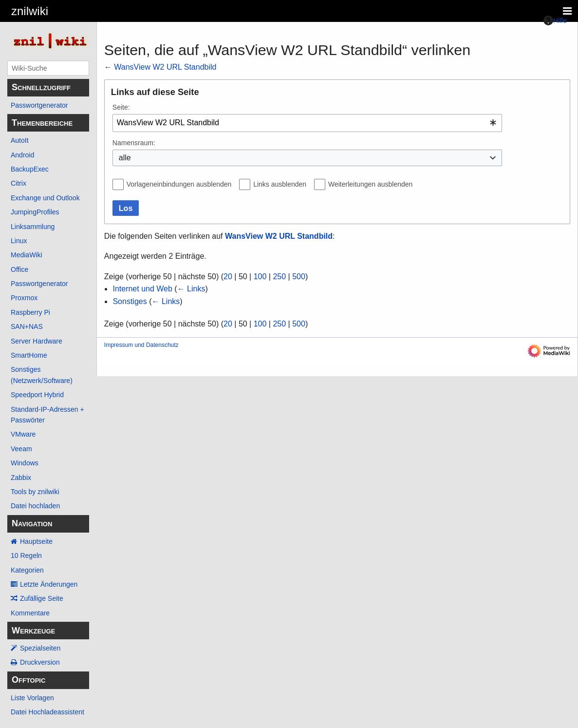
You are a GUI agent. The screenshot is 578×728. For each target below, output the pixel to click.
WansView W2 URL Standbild (165, 67)
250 (279, 277)
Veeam (21, 449)
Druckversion (40, 662)
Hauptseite (36, 541)
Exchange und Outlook (45, 198)
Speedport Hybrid (37, 395)
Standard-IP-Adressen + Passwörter (47, 415)
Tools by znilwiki (35, 492)
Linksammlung (33, 227)
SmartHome (29, 355)
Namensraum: (134, 143)
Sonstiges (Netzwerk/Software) (42, 375)
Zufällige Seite (42, 598)
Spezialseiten (40, 648)
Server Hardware (37, 341)
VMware (23, 434)
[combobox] (307, 123)
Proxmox (24, 298)
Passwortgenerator (39, 105)
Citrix (19, 183)
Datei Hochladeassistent (47, 712)
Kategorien (27, 570)
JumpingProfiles (35, 212)
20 (228, 277)
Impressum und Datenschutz (141, 345)
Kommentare (30, 613)
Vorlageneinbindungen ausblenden (179, 184)
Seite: (121, 107)
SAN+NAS (27, 326)
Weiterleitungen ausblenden (370, 184)
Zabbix (21, 478)
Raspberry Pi (30, 312)
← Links (191, 289)
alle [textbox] (125, 158)
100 (260, 277)
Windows (25, 463)
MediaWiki (27, 255)
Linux (19, 241)
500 (299, 277)
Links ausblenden (280, 184)
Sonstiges (130, 301)
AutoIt (20, 140)
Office (19, 269)
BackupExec (30, 169)
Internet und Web (142, 289)
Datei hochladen (35, 506)
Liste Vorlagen (32, 698)
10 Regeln (26, 556)
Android (22, 155)
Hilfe (555, 20)
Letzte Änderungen (49, 584)
